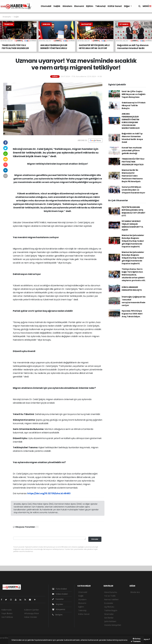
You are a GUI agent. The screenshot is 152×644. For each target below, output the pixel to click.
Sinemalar (109, 614)
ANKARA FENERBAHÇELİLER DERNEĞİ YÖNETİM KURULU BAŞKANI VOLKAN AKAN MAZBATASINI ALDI (131, 121)
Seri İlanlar (109, 618)
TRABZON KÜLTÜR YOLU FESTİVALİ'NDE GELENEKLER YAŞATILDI (133, 162)
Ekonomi (79, 6)
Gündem (67, 6)
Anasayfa (7, 17)
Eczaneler (109, 603)
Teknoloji (100, 6)
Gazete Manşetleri (113, 625)
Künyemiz (59, 609)
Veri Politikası (7, 617)
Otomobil (46, 6)
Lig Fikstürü (109, 607)
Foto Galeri (60, 589)
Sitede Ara (135, 592)
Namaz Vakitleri (111, 600)
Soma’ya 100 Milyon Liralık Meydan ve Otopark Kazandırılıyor (133, 190)
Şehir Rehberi (110, 621)
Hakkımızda (6, 610)
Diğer (127, 6)
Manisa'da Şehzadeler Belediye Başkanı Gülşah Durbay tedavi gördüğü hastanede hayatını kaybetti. (133, 241)
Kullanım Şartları (32, 610)
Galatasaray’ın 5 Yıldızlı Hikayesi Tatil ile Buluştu (134, 105)
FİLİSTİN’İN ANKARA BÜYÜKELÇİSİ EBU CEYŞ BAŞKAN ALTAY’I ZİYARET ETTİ (134, 211)
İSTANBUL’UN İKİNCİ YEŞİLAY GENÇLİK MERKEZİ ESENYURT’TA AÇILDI (132, 225)
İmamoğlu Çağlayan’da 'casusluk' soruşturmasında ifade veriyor (134, 301)
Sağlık (57, 6)
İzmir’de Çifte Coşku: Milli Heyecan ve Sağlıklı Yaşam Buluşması (134, 94)
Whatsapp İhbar (32, 613)
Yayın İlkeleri (7, 613)
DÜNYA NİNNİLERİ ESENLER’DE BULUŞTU (132, 289)
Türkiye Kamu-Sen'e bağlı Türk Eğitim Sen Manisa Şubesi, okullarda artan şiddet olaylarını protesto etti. (134, 275)
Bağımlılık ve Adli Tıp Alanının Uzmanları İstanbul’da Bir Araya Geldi (132, 138)
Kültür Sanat (115, 6)
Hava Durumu (111, 592)
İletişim (57, 615)
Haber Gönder (31, 617)
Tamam (136, 641)
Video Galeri (60, 594)
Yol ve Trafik (110, 596)
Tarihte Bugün (111, 610)
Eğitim (90, 6)
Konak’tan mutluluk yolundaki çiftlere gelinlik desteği (132, 150)
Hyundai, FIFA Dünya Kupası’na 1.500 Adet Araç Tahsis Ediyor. (132, 314)
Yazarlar (58, 599)
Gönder (95, 539)
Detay (137, 639)
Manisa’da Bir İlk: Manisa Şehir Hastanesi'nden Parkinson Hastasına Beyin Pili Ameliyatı (132, 176)
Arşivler (58, 604)
